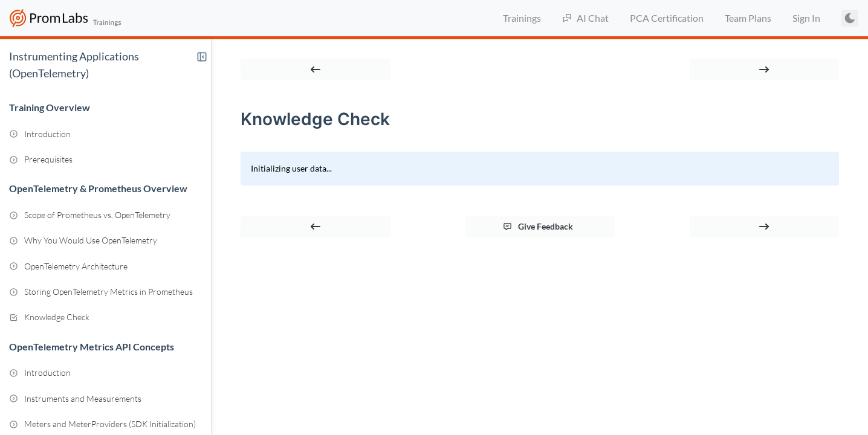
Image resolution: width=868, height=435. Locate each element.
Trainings (522, 18)
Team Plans (748, 18)
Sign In (806, 18)
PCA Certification (667, 18)
